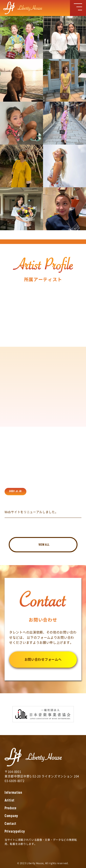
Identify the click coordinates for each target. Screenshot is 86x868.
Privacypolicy (15, 831)
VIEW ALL (44, 545)
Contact (10, 824)
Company (11, 816)
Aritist (10, 800)
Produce (11, 808)
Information (13, 793)
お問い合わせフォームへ (43, 659)
